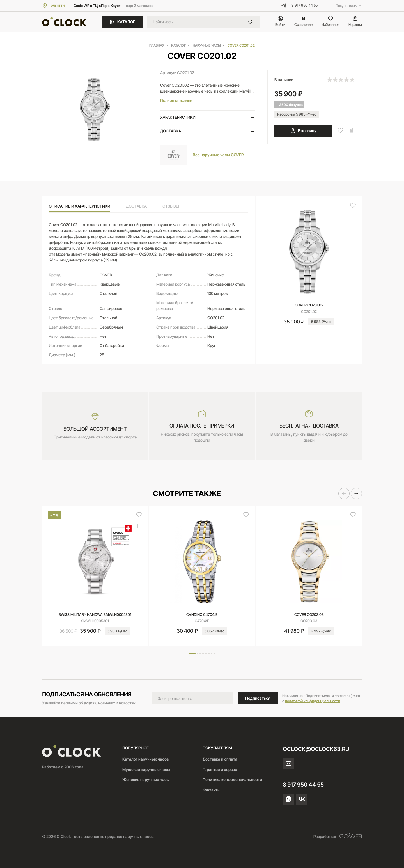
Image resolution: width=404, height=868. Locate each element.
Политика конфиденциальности (232, 779)
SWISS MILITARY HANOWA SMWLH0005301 (95, 614)
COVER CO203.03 (309, 614)
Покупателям (349, 6)
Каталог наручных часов (145, 759)
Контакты (212, 790)
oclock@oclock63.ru (316, 749)
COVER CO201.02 (309, 305)
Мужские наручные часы (146, 769)
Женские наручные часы (146, 779)
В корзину (303, 131)
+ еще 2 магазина (138, 6)
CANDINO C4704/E (202, 614)
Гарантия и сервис (220, 769)
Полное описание (176, 100)
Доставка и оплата (220, 759)
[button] (344, 493)
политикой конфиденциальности (313, 701)
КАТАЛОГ (122, 22)
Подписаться (258, 698)
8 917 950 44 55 (305, 5)
